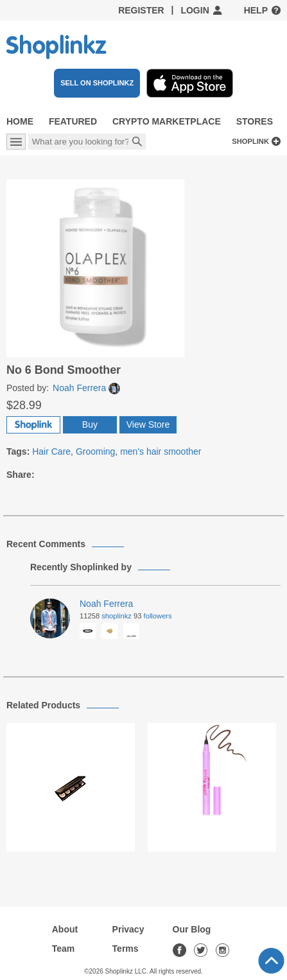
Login (195, 10)
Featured (73, 121)
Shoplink (250, 141)
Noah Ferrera (86, 388)
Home (20, 121)
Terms (126, 949)
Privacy (128, 929)
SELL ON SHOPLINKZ (97, 83)
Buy (90, 424)
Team (64, 949)
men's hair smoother (161, 451)
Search (137, 143)
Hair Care (51, 451)
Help (256, 10)
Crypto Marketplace (167, 121)
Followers (158, 616)
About (65, 929)
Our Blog (192, 929)
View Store (148, 424)
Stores (255, 121)
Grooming (95, 451)
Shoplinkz (117, 616)
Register (141, 10)
